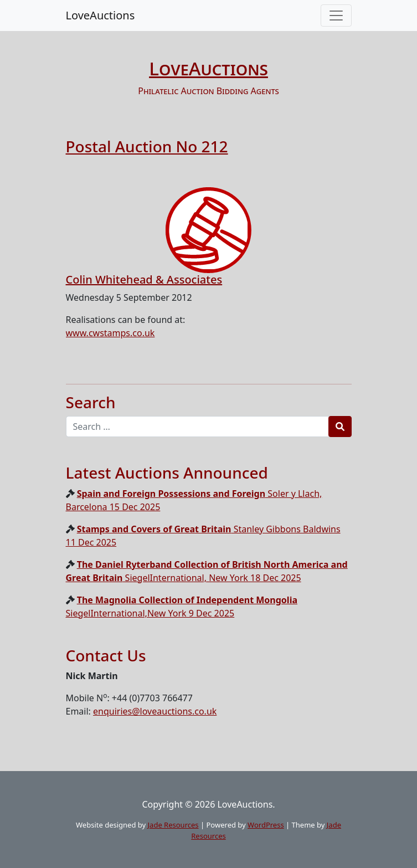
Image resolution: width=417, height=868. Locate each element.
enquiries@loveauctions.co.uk (155, 711)
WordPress (266, 825)
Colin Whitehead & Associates (144, 279)
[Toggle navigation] (336, 16)
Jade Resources (173, 825)
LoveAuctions (101, 15)
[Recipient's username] (197, 427)
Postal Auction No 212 (147, 146)
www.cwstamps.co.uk (110, 333)
